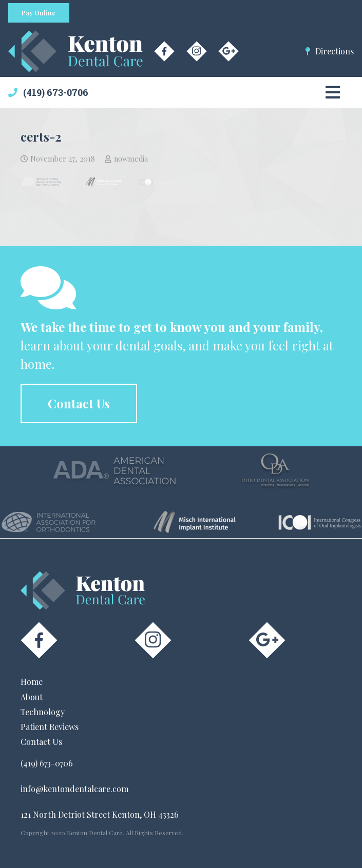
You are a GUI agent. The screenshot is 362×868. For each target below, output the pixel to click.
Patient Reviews (50, 727)
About (32, 697)
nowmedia (131, 159)
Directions (335, 51)
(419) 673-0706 (56, 92)
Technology (43, 712)
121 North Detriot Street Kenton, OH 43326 (100, 814)
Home (32, 682)
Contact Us (41, 742)
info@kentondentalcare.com (74, 789)
